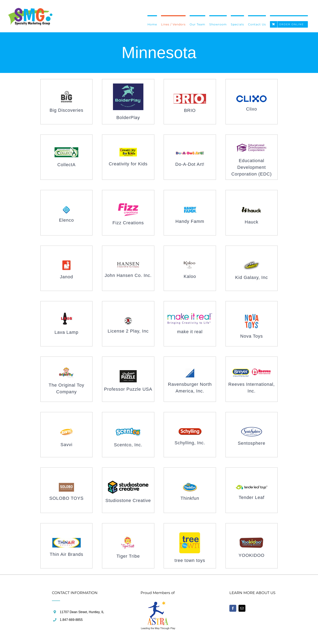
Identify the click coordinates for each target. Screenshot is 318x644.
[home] (158, 603)
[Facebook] (233, 608)
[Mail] (242, 608)
